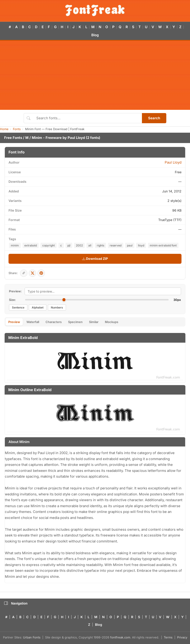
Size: (12, 300)
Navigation (16, 603)
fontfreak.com (120, 637)
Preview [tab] (14, 322)
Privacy (182, 637)
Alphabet (38, 307)
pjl (69, 245)
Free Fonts (13, 138)
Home (4, 129)
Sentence (18, 307)
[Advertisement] (95, 75)
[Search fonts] (88, 118)
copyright (49, 245)
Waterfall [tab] (33, 322)
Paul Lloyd (76, 138)
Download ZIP (95, 259)
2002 (79, 245)
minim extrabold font (163, 245)
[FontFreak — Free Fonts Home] (95, 10)
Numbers (57, 307)
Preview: (15, 291)
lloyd (141, 245)
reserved (116, 245)
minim (15, 245)
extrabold (31, 245)
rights (101, 245)
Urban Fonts (32, 637)
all (90, 245)
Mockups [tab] (112, 322)
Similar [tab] (94, 322)
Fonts (17, 129)
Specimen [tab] (75, 322)
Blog (95, 35)
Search (154, 118)
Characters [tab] (54, 322)
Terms (168, 637)
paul (130, 245)
